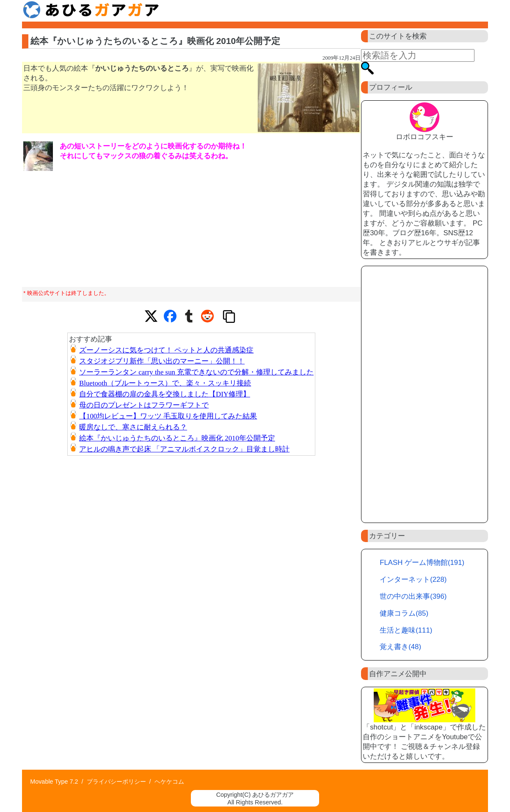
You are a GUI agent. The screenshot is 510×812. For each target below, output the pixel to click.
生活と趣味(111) (406, 630)
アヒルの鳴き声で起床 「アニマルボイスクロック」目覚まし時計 (184, 449)
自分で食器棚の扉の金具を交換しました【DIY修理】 (165, 394)
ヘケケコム (169, 782)
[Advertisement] (425, 394)
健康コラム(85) (404, 613)
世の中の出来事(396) (413, 596)
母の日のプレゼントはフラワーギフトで (144, 405)
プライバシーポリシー (116, 782)
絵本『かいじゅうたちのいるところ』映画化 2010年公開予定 (177, 438)
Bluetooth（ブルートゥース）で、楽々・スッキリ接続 (165, 383)
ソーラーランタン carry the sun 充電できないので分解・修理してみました (196, 372)
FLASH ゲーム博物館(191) (422, 563)
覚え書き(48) (400, 647)
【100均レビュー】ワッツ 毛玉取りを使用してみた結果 (168, 416)
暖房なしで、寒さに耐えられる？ (133, 427)
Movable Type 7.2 (54, 782)
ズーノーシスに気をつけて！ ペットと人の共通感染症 (166, 350)
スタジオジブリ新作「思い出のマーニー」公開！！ (162, 361)
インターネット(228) (413, 579)
